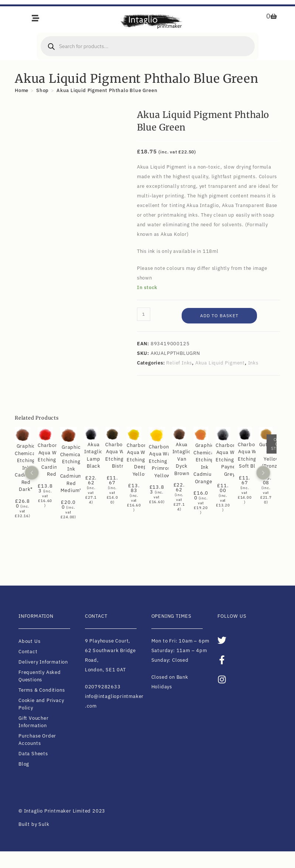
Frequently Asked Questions (40, 676)
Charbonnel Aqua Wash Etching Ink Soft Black (252, 455)
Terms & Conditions (42, 690)
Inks (253, 363)
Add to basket (219, 316)
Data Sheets (33, 754)
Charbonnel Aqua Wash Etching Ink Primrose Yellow (163, 461)
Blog (24, 764)
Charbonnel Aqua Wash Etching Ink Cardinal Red (52, 460)
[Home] (22, 90)
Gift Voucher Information (34, 722)
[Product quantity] (144, 314)
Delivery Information (43, 662)
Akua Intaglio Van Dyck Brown (181, 459)
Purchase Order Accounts (37, 740)
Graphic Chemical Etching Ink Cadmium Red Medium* (71, 469)
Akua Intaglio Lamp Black (94, 455)
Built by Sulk (34, 824)
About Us (29, 641)
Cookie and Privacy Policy (41, 704)
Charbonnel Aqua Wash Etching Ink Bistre (119, 455)
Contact (28, 652)
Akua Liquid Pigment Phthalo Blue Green (107, 90)
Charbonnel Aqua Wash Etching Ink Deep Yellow (140, 460)
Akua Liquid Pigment (220, 363)
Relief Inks (179, 363)
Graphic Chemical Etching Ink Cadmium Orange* (205, 463)
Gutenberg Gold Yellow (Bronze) (272, 455)
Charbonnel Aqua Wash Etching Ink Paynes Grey (229, 459)
